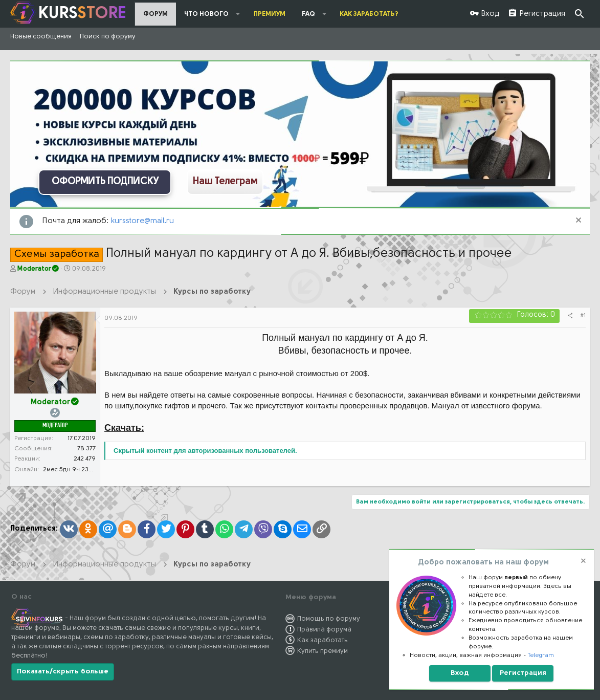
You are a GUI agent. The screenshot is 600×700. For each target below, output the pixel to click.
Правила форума (324, 630)
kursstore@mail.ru (142, 221)
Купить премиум (323, 651)
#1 (583, 316)
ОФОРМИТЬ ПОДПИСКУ (105, 182)
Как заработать (323, 640)
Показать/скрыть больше (63, 672)
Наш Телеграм (225, 182)
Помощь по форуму (329, 619)
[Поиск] (580, 14)
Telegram (541, 655)
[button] (238, 14)
